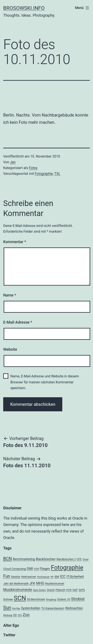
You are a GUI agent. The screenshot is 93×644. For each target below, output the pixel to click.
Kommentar (15, 242)
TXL (57, 174)
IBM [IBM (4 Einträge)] (57, 577)
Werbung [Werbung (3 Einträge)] (8, 615)
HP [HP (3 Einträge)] (52, 577)
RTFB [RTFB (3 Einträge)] (69, 590)
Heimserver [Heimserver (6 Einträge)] (29, 577)
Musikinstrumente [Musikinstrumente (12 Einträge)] (18, 590)
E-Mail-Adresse (18, 322)
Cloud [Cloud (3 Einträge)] (86, 559)
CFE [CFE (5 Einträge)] (79, 559)
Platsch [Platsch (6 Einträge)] (60, 590)
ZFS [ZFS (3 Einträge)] (20, 615)
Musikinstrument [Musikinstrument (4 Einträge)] (55, 584)
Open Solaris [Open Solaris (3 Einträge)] (39, 590)
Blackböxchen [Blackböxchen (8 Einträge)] (46, 559)
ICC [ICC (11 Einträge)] (63, 576)
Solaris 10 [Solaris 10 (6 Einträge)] (64, 599)
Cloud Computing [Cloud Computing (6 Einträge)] (15, 569)
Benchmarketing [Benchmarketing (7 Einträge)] (24, 559)
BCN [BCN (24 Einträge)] (7, 559)
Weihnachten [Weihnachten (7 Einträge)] (74, 608)
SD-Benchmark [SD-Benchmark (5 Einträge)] (36, 599)
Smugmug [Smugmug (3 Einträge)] (51, 599)
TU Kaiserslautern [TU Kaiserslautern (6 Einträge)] (53, 608)
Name (10, 295)
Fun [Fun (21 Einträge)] (7, 576)
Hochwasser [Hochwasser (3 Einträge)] (43, 577)
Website (10, 349)
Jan (13, 162)
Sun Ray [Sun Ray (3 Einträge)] (16, 608)
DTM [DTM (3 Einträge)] (36, 569)
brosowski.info (24, 8)
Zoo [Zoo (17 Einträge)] (26, 615)
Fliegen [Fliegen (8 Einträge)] (45, 569)
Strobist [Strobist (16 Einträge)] (78, 599)
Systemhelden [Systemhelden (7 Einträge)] (31, 608)
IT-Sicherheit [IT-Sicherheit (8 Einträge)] (75, 577)
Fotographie (44, 174)
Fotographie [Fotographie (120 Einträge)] (67, 568)
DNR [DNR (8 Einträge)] (30, 569)
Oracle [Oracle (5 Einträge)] (51, 590)
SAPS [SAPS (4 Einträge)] (82, 590)
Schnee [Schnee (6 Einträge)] (8, 599)
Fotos (33, 168)
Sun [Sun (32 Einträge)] (7, 608)
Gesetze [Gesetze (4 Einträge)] (16, 577)
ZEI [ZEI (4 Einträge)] (15, 615)
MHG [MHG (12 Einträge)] (40, 583)
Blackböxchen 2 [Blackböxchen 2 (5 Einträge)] (66, 559)
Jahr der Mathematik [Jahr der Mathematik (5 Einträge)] (16, 583)
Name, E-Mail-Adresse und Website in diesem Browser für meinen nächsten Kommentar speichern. (45, 382)
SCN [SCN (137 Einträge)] (20, 598)
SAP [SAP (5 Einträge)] (75, 590)
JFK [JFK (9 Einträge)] (32, 583)
